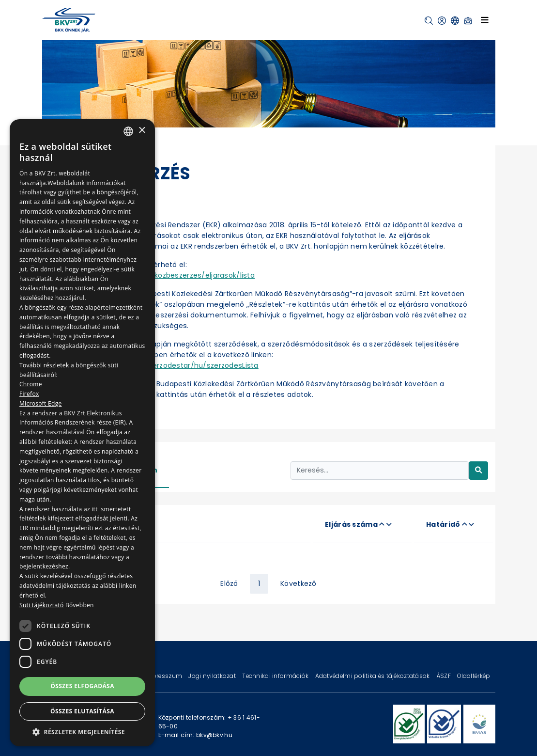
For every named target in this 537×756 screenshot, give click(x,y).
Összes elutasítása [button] (82, 711)
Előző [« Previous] (229, 583)
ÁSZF (444, 676)
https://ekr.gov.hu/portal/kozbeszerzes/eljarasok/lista (159, 275)
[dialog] (82, 433)
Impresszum (164, 676)
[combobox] (128, 131)
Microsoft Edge (41, 403)
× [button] (142, 131)
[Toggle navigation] (485, 20)
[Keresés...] (380, 470)
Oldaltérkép (474, 676)
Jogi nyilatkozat (213, 676)
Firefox (29, 394)
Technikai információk (276, 676)
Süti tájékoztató (41, 605)
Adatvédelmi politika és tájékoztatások (373, 676)
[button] (429, 21)
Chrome (31, 384)
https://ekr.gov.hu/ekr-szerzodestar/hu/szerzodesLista (161, 365)
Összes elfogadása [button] (82, 686)
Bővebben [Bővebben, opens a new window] (80, 605)
